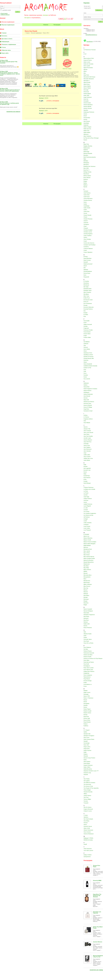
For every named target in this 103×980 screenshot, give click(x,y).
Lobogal (86, 519)
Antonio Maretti (87, 106)
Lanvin (85, 502)
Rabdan (86, 691)
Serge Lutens (87, 747)
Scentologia (87, 743)
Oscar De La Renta (88, 643)
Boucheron (86, 174)
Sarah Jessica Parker (89, 739)
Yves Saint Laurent (88, 850)
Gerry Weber (87, 349)
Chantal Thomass (88, 219)
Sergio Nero (87, 749)
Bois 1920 (86, 168)
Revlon (85, 707)
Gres (85, 370)
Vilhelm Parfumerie (88, 830)
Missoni (85, 590)
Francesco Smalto (88, 330)
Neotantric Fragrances (89, 615)
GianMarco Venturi (88, 355)
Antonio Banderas (88, 105)
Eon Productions (88, 303)
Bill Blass (86, 161)
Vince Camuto (87, 832)
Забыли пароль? (5, 15)
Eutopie (85, 313)
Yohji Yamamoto (88, 849)
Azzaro (85, 140)
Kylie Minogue (87, 483)
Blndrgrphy (86, 163)
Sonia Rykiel (87, 763)
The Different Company (89, 783)
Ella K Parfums (87, 292)
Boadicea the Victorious (89, 166)
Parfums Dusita (87, 657)
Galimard (86, 344)
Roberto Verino (87, 713)
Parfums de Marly (88, 655)
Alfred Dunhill (87, 82)
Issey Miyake (87, 423)
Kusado (85, 481)
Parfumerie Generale (89, 653)
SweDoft (86, 775)
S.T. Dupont (86, 730)
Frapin (85, 336)
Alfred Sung (86, 84)
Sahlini (85, 732)
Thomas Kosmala (88, 792)
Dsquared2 (86, 277)
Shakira (85, 754)
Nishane (86, 622)
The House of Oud (88, 786)
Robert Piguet (87, 709)
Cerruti (85, 213)
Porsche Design (88, 681)
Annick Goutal (87, 103)
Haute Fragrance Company (90, 389)
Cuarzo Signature (88, 252)
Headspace (86, 392)
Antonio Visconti (88, 108)
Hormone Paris (87, 403)
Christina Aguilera (88, 234)
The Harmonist (87, 784)
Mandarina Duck (88, 549)
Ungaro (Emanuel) (88, 809)
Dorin (85, 275)
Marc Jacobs (87, 551)
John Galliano (87, 447)
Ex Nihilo (86, 315)
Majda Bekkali (87, 545)
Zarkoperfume (87, 857)
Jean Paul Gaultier (88, 436)
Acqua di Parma (88, 60)
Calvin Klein (87, 195)
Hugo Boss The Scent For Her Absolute (97, 896)
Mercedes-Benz (88, 575)
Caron (85, 202)
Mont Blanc (86, 595)
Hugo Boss (86, 409)
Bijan (85, 159)
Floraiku (86, 326)
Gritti (85, 371)
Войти (18, 12)
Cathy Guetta (87, 208)
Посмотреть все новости (13, 112)
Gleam (85, 362)
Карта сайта (5, 53)
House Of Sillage (88, 407)
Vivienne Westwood (88, 834)
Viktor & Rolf (87, 828)
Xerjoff (85, 844)
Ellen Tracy (86, 296)
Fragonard (86, 328)
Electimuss (86, 285)
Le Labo (86, 508)
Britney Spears (87, 176)
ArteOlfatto (86, 123)
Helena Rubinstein (88, 394)
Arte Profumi (87, 121)
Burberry (86, 179)
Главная (4, 33)
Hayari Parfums (87, 390)
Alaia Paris (86, 75)
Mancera (86, 547)
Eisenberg (86, 283)
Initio (85, 421)
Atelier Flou (86, 131)
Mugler (85, 605)
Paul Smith (86, 664)
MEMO (85, 571)
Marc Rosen (87, 555)
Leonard (86, 510)
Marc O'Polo (87, 553)
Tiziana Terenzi (87, 796)
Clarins (85, 237)
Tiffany (85, 794)
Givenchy (86, 360)
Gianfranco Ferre (88, 353)
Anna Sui (86, 99)
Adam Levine (87, 62)
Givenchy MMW (97, 880)
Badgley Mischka (88, 146)
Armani (85, 119)
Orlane (85, 637)
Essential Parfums (88, 309)
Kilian (85, 474)
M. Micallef (86, 534)
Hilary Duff (86, 400)
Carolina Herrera (88, 200)
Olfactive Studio (88, 634)
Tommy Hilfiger (87, 799)
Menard (85, 573)
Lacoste (86, 495)
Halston (85, 385)
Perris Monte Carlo (88, 670)
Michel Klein (87, 583)
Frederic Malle (87, 337)
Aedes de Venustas (88, 64)
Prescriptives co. (88, 684)
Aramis (85, 114)
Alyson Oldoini (87, 88)
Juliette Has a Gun (88, 458)
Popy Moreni (87, 679)
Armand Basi (87, 118)
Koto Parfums (87, 478)
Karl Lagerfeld (87, 468)
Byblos (85, 183)
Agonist (85, 69)
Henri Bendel (87, 396)
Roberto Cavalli (87, 711)
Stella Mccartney (88, 769)
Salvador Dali (87, 734)
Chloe (85, 226)
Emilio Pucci (87, 298)
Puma (85, 686)
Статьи (4, 47)
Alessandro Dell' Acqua (89, 77)
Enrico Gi (86, 302)
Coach (85, 241)
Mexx (85, 579)
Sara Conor (86, 737)
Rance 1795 (46, 33)
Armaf (85, 116)
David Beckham (88, 258)
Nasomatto (86, 613)
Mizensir (86, 592)
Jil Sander (86, 444)
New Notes (86, 616)
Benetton (86, 155)
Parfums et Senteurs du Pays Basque (93, 658)
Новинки (46, 25)
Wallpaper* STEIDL (88, 838)
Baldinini (86, 150)
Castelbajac (86, 206)
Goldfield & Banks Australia (90, 366)
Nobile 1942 (87, 624)
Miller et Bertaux (88, 584)
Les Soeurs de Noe (88, 515)
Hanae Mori (86, 387)
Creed (85, 250)
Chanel (85, 217)
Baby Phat (86, 144)
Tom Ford (86, 797)
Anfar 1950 (86, 95)
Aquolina (86, 110)
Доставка (73, 81)
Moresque (86, 599)
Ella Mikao (86, 294)
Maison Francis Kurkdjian (90, 542)
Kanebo (86, 466)
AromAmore (90, 41)
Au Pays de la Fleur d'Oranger (91, 138)
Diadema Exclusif (88, 264)
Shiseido (86, 756)
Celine (85, 210)
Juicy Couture (87, 457)
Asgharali (86, 125)
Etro (85, 311)
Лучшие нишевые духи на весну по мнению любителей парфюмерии (10, 90)
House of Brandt (88, 405)
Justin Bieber (87, 460)
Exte (85, 316)
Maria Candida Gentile (89, 558)
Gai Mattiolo (87, 342)
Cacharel (86, 191)
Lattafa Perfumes (88, 504)
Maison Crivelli (87, 540)
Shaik (85, 752)
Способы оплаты (29, 81)
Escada (85, 305)
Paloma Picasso (88, 651)
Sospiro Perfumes (88, 765)
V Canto (86, 815)
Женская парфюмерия (8, 22)
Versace (86, 823)
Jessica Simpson (88, 440)
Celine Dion (86, 211)
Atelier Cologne (87, 127)
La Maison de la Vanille (89, 489)
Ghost (85, 351)
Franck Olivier (87, 334)
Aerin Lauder (87, 66)
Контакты (5, 36)
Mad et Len (86, 536)
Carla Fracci (87, 197)
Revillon (86, 705)
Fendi (85, 323)
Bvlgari (85, 181)
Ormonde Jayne (88, 639)
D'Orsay (86, 257)
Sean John (86, 745)
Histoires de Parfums (89, 402)
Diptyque (86, 269)
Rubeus (86, 724)
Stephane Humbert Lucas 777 (91, 771)
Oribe (85, 636)
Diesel (85, 266)
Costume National (88, 248)
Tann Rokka (87, 779)
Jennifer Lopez (87, 438)
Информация (5, 42)
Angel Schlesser (88, 97)
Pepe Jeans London (89, 668)
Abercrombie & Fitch (89, 58)
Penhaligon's (87, 666)
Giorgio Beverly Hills (89, 358)
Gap (85, 345)
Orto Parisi (86, 641)
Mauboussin (87, 564)
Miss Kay (86, 588)
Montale (86, 597)
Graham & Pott (87, 368)
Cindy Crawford (87, 236)
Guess (85, 377)
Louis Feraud (87, 526)
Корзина (86, 3)
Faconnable (87, 321)
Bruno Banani (87, 177)
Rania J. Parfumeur (88, 698)
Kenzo (85, 472)
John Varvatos (87, 451)
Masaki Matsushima (89, 562)
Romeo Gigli (87, 718)
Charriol (86, 221)
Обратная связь (6, 50)
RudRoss (86, 726)
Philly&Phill (86, 673)
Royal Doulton (87, 722)
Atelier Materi (87, 132)
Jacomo (86, 427)
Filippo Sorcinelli (88, 324)
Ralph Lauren (87, 692)
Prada (85, 683)
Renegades (86, 704)
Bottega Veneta (87, 172)
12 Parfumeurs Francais (90, 50)
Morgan (85, 601)
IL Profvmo (86, 417)
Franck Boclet (87, 332)
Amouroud (86, 92)
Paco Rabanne (87, 647)
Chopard (86, 228)
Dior (85, 268)
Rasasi (85, 700)
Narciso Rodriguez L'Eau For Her (98, 956)
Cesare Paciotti (87, 215)
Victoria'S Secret (88, 826)
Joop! (85, 453)
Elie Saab (86, 287)
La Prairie (86, 493)
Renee (85, 702)
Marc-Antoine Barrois (89, 557)
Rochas (85, 715)
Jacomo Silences (98, 942)
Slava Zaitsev (87, 762)
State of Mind (87, 767)
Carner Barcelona (88, 198)
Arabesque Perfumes (89, 112)
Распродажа (57, 25)
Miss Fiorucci (87, 586)
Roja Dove (86, 716)
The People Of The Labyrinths (91, 788)
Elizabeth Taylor (88, 290)
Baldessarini (87, 148)
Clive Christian (87, 239)
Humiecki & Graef (88, 411)
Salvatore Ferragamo (89, 736)
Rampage (86, 694)
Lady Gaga (86, 497)
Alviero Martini (87, 86)
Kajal (85, 465)
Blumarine (86, 165)
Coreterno (86, 247)
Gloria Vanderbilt (88, 364)
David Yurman (87, 260)
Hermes (86, 398)
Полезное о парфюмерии (9, 44)
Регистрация (4, 13)
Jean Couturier (87, 431)
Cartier (85, 204)
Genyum (86, 347)
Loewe (85, 521)
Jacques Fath (87, 429)
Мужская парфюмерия (8, 25)
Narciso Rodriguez (88, 611)
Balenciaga (86, 152)
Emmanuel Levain (88, 300)
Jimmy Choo (87, 445)
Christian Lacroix (88, 232)
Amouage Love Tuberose (97, 912)
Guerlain (86, 375)
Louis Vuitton (87, 528)
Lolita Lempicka (87, 523)
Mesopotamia (87, 577)
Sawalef (86, 741)
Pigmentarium (87, 677)
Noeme (85, 626)
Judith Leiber (87, 455)
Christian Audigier (88, 230)
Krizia (85, 479)
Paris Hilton (86, 660)
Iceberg (85, 415)
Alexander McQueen (89, 79)
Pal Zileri (86, 649)
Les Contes (86, 512)
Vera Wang (86, 821)
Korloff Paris (87, 476)
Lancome (86, 500)
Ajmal (85, 71)
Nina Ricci (86, 620)
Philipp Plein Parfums (89, 671)
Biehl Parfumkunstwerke (90, 157)
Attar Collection (87, 136)
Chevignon (86, 224)
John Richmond (87, 449)
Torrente (86, 801)
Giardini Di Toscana (88, 357)
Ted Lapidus (87, 781)
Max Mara (86, 566)
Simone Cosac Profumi (89, 758)
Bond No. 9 (86, 170)
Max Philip (86, 568)
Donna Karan (87, 273)
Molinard (86, 594)
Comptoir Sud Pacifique (89, 245)
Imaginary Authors (88, 419)
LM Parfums (87, 517)
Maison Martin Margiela (89, 544)
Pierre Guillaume (88, 675)
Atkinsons (86, 134)
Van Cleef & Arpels (88, 819)
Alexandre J (87, 81)
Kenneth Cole (87, 470)
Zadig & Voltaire (88, 855)
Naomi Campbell (88, 609)
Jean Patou (86, 434)
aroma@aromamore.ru (91, 35)
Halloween (86, 383)
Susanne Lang (87, 773)
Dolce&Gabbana (88, 271)
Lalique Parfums (88, 499)
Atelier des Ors (87, 129)
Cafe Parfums (87, 193)
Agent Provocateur (88, 68)
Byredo (85, 187)
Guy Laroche (87, 379)
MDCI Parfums (87, 570)
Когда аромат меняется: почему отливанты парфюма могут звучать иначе (10, 74)
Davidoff (86, 262)
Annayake (86, 101)
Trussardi (86, 803)
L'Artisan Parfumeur (89, 487)
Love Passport (87, 530)
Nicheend (86, 618)
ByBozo (86, 185)
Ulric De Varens (87, 807)
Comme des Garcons (89, 243)
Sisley (85, 760)
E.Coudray (86, 281)
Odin (85, 632)
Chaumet (86, 223)
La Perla (86, 491)
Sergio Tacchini (87, 750)
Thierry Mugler (87, 790)
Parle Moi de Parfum (89, 662)
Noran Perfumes (88, 628)
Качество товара (67, 69)
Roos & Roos (87, 720)
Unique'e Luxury (88, 811)
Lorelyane (86, 524)
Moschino (86, 603)
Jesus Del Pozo (87, 442)
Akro (85, 73)
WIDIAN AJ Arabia (88, 840)
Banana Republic (88, 153)
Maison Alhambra (88, 538)
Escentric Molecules (89, 307)
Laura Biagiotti (87, 506)
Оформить (99, 10)
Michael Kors (87, 581)
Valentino (86, 817)
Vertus (85, 825)
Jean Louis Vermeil (88, 432)
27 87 (85, 54)
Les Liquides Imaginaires (90, 513)
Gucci (85, 373)
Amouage (86, 90)
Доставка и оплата (7, 39)
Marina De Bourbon (88, 560)
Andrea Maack (87, 94)
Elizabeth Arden (88, 289)
